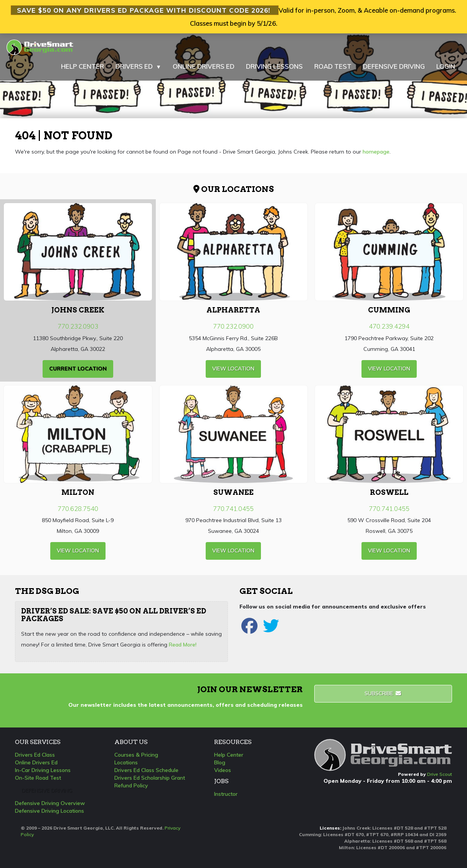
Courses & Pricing (136, 755)
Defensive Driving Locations (50, 811)
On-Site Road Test (38, 778)
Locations (126, 762)
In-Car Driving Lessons (43, 770)
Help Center (229, 755)
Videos (223, 770)
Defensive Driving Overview (50, 803)
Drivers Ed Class (35, 755)
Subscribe (383, 693)
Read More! (183, 645)
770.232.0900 (233, 326)
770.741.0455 (233, 508)
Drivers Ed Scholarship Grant (150, 778)
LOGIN (446, 66)
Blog (220, 762)
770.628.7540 (78, 508)
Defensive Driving (47, 790)
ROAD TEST (333, 66)
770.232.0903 (78, 326)
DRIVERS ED (138, 66)
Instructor (226, 794)
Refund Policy (131, 785)
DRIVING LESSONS (274, 66)
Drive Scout (440, 774)
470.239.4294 (389, 326)
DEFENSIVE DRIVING (394, 66)
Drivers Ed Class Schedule (146, 770)
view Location (233, 369)
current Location (78, 369)
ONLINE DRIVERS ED (204, 66)
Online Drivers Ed (36, 762)
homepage (376, 152)
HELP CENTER (83, 66)
